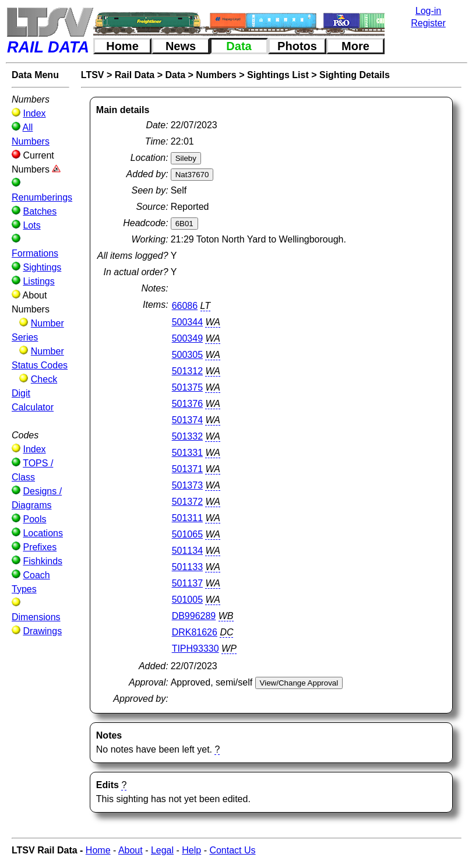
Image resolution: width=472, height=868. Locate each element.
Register (428, 23)
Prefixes (40, 547)
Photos (297, 46)
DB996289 (194, 616)
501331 (187, 453)
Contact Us (232, 850)
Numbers (216, 75)
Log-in (428, 11)
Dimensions (36, 617)
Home (122, 46)
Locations (43, 533)
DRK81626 (195, 632)
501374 (187, 420)
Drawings (42, 631)
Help (191, 850)
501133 (187, 567)
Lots (31, 225)
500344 (187, 322)
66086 (185, 306)
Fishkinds (43, 561)
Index (34, 113)
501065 (187, 534)
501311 (187, 518)
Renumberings (42, 197)
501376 (187, 404)
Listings (38, 281)
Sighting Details (355, 75)
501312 (187, 371)
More (355, 46)
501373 (187, 485)
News (181, 46)
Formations (35, 253)
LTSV (93, 75)
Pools (34, 519)
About (131, 850)
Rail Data (135, 75)
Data (239, 46)
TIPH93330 (196, 649)
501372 (187, 502)
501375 (187, 387)
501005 (187, 600)
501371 (187, 469)
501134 (187, 551)
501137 (187, 583)
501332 (187, 436)
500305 (187, 355)
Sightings (42, 267)
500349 (187, 338)
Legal (162, 850)
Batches (40, 211)
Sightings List (278, 75)
